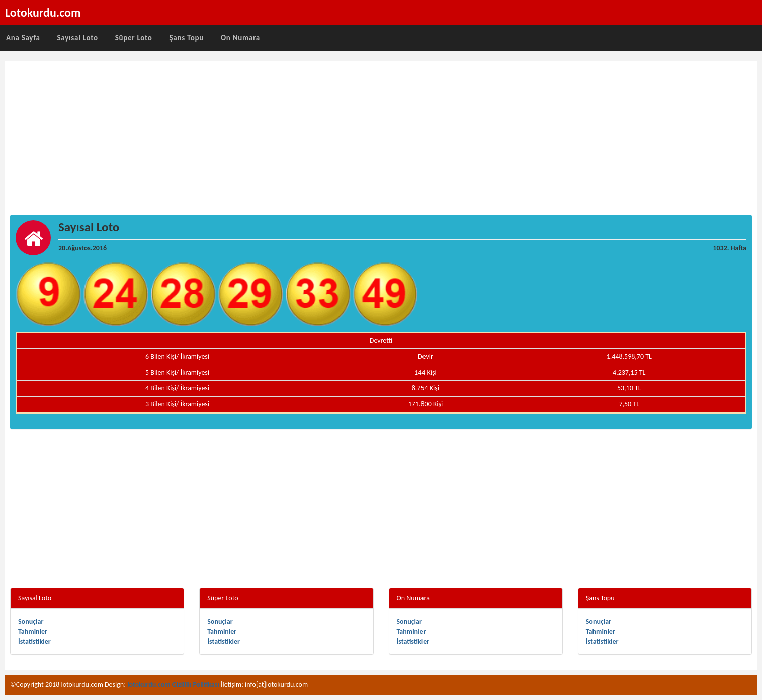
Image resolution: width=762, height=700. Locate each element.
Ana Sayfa (23, 38)
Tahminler (33, 631)
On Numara (240, 38)
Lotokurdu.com (43, 12)
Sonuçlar (31, 621)
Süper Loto (134, 38)
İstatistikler (34, 641)
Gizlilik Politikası (196, 685)
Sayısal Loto (78, 38)
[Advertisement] (381, 136)
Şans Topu (186, 38)
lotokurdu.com (149, 685)
